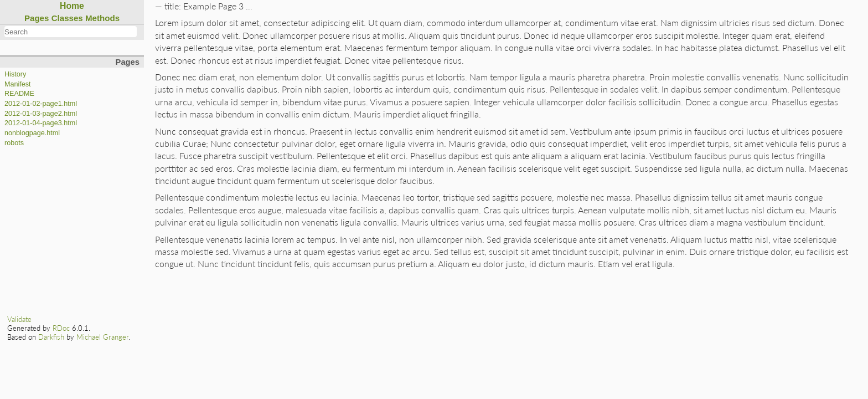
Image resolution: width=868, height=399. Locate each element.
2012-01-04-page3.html (41, 123)
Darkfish (51, 337)
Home (72, 6)
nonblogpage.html (32, 133)
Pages (37, 18)
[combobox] (71, 32)
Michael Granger (102, 337)
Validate (19, 319)
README (19, 94)
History (15, 74)
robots (14, 143)
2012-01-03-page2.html (41, 114)
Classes (67, 18)
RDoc (61, 328)
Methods (102, 18)
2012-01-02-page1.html (41, 104)
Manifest (18, 84)
